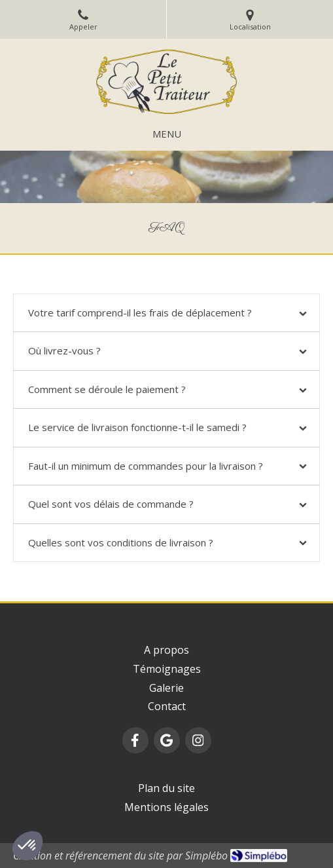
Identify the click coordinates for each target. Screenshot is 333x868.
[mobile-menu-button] (167, 134)
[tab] (166, 313)
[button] (27, 846)
